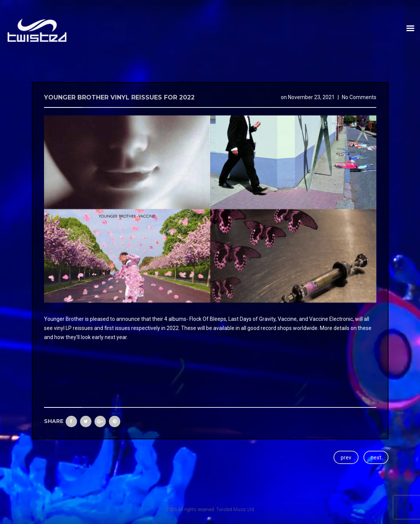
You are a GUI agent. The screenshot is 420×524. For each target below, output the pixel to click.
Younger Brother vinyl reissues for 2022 (119, 97)
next (376, 458)
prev (346, 458)
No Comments (359, 97)
